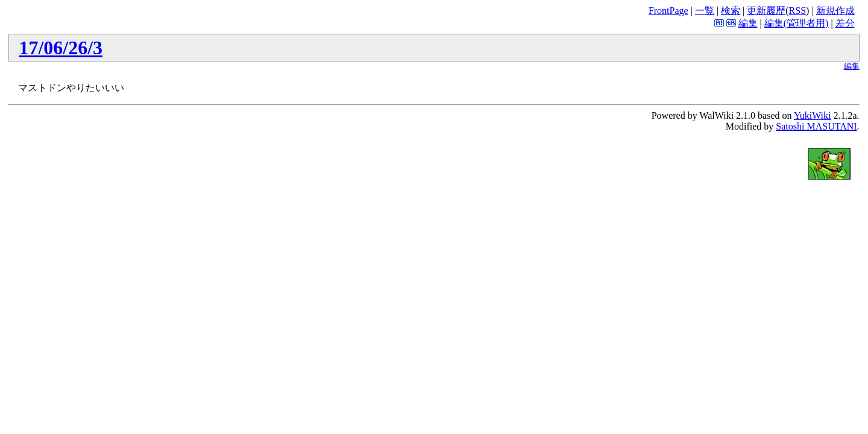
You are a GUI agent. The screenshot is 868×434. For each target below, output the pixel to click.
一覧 (705, 11)
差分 (845, 23)
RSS (797, 11)
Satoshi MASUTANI (816, 126)
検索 (731, 11)
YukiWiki (813, 115)
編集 (748, 23)
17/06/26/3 (61, 48)
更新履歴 (766, 11)
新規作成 (835, 11)
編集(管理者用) (797, 23)
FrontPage (668, 11)
